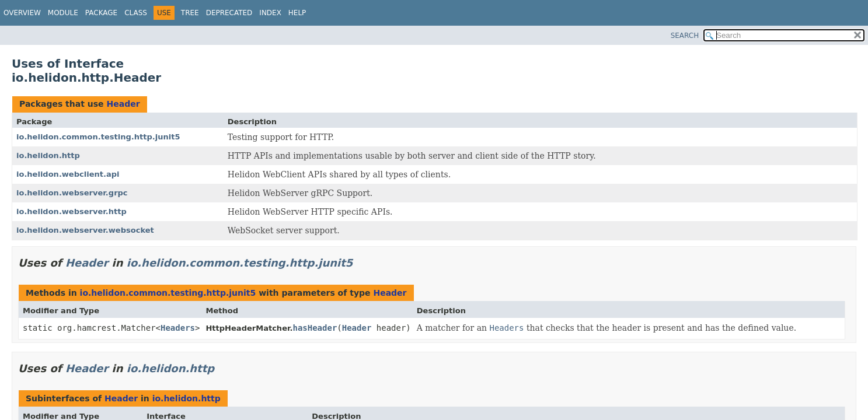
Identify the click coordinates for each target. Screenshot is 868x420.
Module (63, 13)
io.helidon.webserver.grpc (72, 193)
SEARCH (685, 36)
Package (101, 13)
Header (123, 104)
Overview (22, 13)
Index (270, 13)
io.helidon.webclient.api (68, 174)
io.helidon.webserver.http (72, 211)
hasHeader (315, 328)
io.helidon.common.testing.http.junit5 (98, 137)
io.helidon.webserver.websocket (85, 230)
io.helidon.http (48, 155)
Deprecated (229, 13)
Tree (190, 13)
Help (297, 13)
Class (136, 13)
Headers (178, 328)
